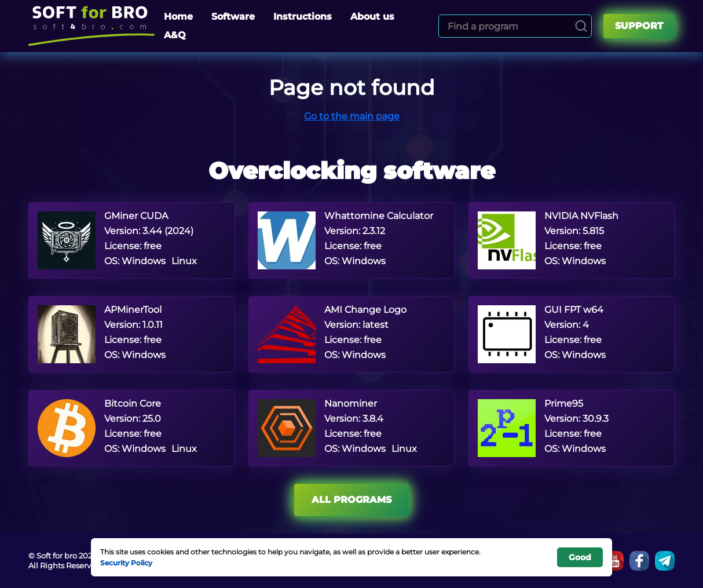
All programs (351, 500)
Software (233, 17)
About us (372, 17)
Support (639, 26)
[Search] (581, 26)
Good (580, 557)
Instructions (303, 17)
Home (178, 17)
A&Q (175, 35)
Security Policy (126, 563)
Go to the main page (352, 116)
